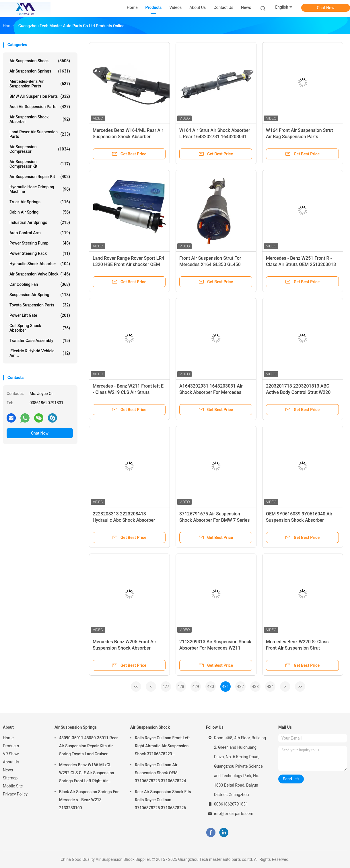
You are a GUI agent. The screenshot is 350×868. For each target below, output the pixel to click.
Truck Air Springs (40, 202)
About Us (11, 762)
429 (196, 687)
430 (211, 687)
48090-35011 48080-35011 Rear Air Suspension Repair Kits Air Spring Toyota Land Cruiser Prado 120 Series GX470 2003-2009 (88, 747)
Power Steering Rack (40, 253)
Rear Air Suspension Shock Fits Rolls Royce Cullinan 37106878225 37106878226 (163, 800)
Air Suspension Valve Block (40, 274)
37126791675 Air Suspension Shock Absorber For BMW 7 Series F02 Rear (214, 520)
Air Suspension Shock (40, 61)
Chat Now (326, 8)
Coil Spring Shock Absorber (40, 328)
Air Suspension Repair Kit (40, 177)
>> (300, 687)
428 (181, 687)
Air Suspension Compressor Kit (40, 164)
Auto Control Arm (40, 233)
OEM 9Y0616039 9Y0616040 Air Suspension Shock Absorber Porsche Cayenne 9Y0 (299, 520)
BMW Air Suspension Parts (40, 96)
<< (136, 687)
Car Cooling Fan (40, 284)
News (8, 770)
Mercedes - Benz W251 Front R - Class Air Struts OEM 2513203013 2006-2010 (301, 264)
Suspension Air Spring (40, 295)
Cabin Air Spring (40, 212)
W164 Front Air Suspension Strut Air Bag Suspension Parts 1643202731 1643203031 (299, 137)
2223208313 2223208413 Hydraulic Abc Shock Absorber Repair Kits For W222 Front (124, 520)
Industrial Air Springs (40, 222)
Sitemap (10, 778)
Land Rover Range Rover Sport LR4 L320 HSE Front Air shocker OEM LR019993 (128, 264)
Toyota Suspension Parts (40, 305)
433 (255, 687)
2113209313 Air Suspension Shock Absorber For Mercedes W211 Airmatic (215, 648)
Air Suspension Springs (40, 71)
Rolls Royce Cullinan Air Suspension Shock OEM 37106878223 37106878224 (161, 773)
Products (11, 746)
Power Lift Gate (40, 315)
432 (240, 687)
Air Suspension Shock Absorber (40, 119)
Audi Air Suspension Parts (40, 107)
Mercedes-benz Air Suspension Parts (40, 84)
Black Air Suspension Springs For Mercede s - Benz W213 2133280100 (89, 800)
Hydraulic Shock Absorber (40, 264)
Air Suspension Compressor (40, 149)
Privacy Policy (15, 794)
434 (270, 687)
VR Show (11, 754)
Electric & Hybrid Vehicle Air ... (40, 353)
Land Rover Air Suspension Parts (40, 134)
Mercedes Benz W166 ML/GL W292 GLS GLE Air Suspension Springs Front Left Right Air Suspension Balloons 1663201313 (87, 774)
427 (166, 687)
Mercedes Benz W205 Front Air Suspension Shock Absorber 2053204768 (124, 648)
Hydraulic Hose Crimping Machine (40, 189)
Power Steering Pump (40, 243)
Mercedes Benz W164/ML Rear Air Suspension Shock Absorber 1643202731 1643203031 (128, 137)
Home (8, 738)
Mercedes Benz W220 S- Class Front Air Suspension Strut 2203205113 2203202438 (297, 648)
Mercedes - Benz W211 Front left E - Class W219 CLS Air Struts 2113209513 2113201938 (128, 392)
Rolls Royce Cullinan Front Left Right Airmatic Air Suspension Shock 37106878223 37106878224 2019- (162, 747)
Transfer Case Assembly (40, 341)
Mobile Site (13, 786)
